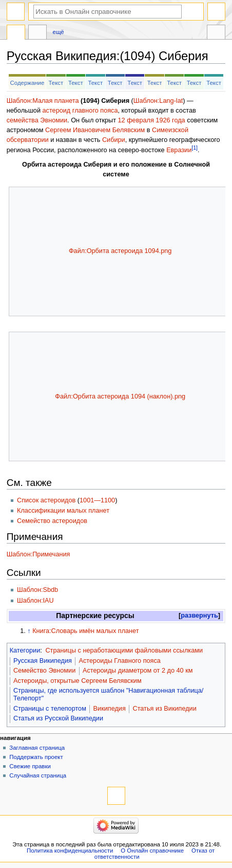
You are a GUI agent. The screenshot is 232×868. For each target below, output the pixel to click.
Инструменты (216, 33)
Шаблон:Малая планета (43, 101)
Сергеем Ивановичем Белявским (95, 130)
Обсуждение (37, 33)
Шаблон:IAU (35, 601)
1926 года (170, 120)
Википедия (110, 709)
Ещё (59, 32)
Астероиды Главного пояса (120, 661)
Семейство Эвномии (44, 671)
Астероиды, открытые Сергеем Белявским (78, 681)
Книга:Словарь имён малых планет (85, 631)
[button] (199, 616)
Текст (56, 83)
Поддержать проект (36, 757)
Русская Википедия (43, 661)
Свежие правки (30, 766)
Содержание (27, 83)
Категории (25, 650)
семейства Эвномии (37, 120)
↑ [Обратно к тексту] (29, 631)
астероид (57, 111)
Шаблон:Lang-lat (158, 101)
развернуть (199, 616)
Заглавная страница (37, 748)
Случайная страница (38, 775)
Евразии (179, 150)
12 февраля (136, 120)
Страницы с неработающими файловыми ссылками (124, 650)
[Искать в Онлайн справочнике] (108, 12)
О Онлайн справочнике (152, 851)
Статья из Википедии (164, 709)
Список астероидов (46, 500)
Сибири (114, 140)
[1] (195, 148)
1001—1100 (97, 500)
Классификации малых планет (63, 511)
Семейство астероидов (52, 521)
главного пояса (95, 111)
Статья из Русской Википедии (58, 718)
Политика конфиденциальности (70, 851)
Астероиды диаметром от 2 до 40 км (138, 671)
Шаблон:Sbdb (37, 590)
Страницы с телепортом (50, 709)
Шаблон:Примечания (38, 554)
